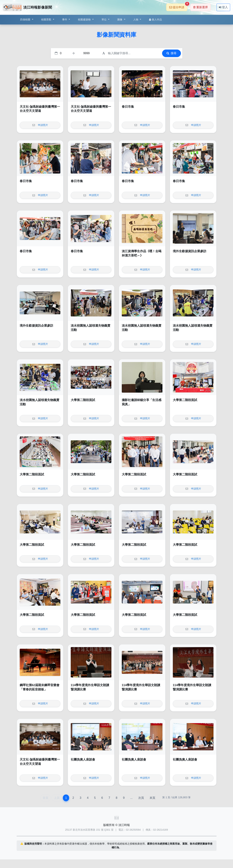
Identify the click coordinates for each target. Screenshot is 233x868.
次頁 (141, 798)
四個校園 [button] (26, 19)
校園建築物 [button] (85, 19)
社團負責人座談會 (83, 760)
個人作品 (155, 19)
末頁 (152, 798)
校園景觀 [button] (47, 19)
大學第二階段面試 (83, 400)
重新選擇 (200, 7)
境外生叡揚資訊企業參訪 (190, 251)
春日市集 (128, 107)
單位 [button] (105, 19)
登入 (223, 7)
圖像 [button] (120, 19)
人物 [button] (136, 19)
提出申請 (178, 6)
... (131, 798)
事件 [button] (65, 19)
